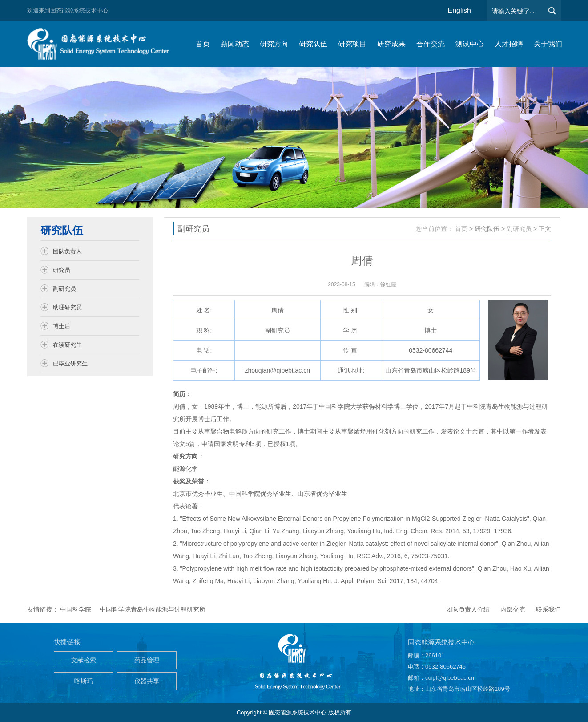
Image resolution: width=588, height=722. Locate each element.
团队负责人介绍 (468, 609)
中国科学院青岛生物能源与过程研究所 (153, 609)
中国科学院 (76, 609)
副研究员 (519, 229)
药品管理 (147, 660)
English (459, 10)
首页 (461, 229)
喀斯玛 (84, 681)
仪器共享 (147, 681)
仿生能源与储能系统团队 (103, 44)
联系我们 (548, 609)
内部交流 (513, 609)
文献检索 (84, 660)
